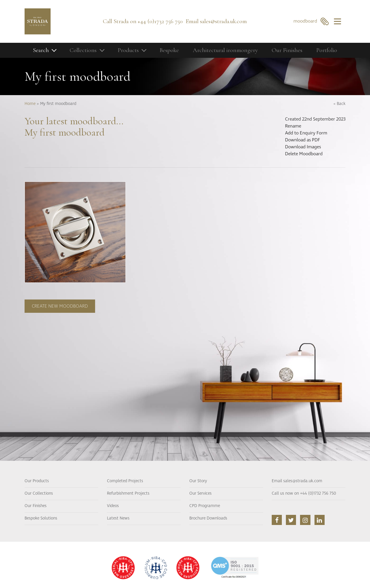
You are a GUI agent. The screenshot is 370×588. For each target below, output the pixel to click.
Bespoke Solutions (41, 518)
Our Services (200, 493)
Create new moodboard (60, 306)
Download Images (303, 147)
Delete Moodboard (304, 154)
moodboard (311, 21)
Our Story (198, 481)
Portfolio (327, 50)
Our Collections (39, 493)
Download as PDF (303, 140)
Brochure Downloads (208, 518)
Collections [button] (83, 50)
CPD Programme (205, 506)
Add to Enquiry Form (306, 133)
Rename (293, 126)
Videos (113, 506)
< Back (339, 104)
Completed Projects (125, 481)
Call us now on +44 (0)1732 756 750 (304, 493)
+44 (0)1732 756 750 (160, 21)
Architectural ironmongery (225, 50)
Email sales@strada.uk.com (297, 481)
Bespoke (169, 50)
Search (41, 50)
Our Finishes (287, 50)
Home (30, 104)
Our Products (37, 481)
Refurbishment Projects (128, 493)
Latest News (118, 518)
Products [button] (128, 50)
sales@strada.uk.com (223, 21)
